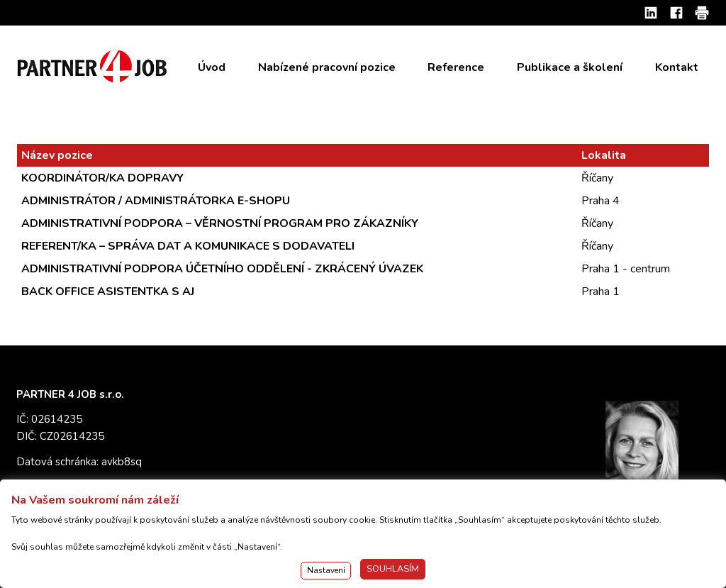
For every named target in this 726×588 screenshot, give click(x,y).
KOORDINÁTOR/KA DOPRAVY (102, 178)
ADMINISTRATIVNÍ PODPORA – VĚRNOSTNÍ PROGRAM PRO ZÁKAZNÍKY (220, 223)
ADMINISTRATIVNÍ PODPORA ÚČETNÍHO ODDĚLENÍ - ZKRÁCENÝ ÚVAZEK (222, 269)
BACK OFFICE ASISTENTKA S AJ (108, 292)
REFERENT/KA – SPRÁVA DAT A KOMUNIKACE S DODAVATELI (188, 246)
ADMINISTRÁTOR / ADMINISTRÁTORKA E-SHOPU (156, 201)
